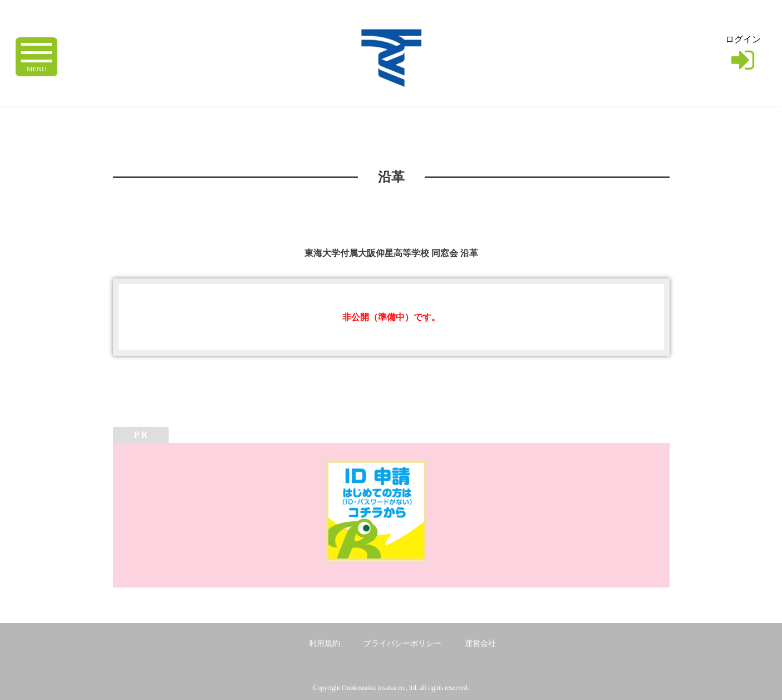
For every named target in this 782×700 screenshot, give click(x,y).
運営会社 (480, 643)
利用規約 (324, 643)
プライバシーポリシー (402, 643)
